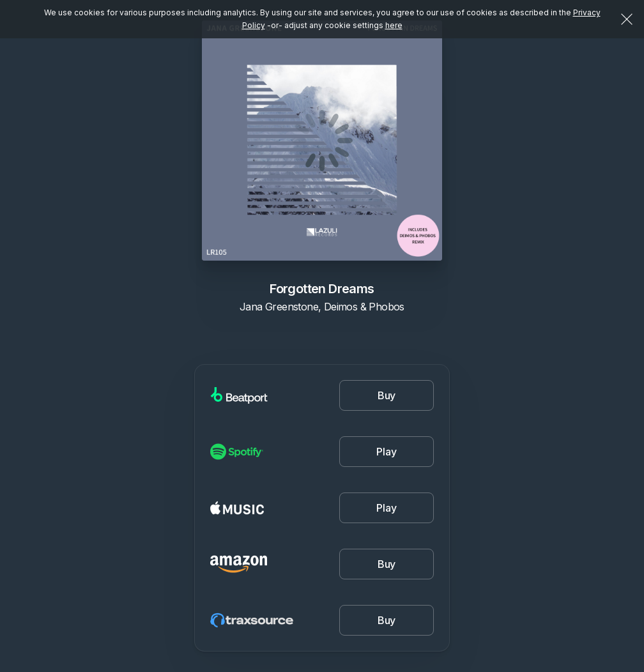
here (394, 25)
